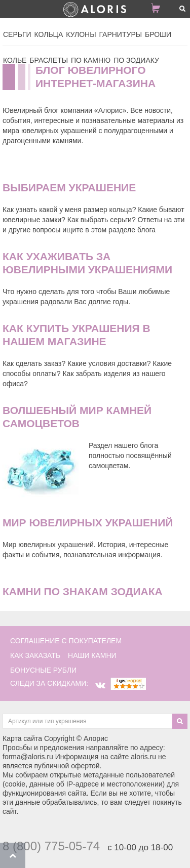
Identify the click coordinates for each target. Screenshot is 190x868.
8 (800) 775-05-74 (51, 846)
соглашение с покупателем (66, 641)
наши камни (92, 655)
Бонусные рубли (43, 670)
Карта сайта (22, 738)
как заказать (35, 655)
